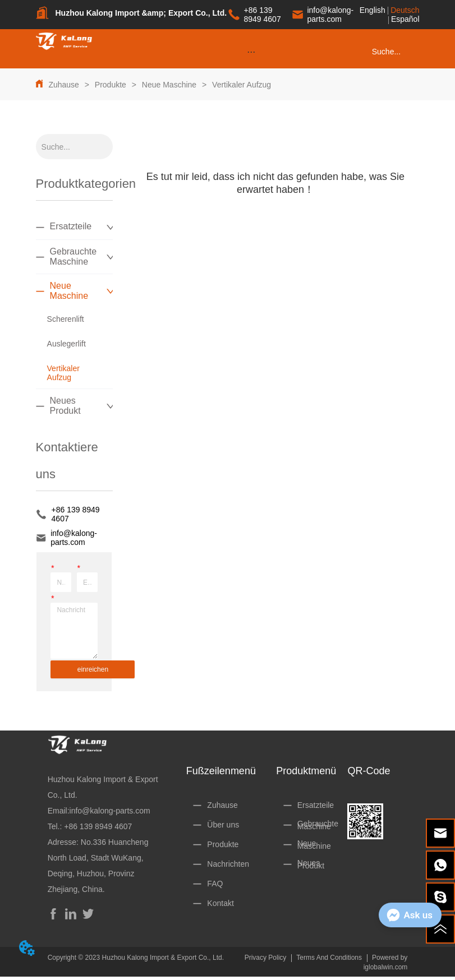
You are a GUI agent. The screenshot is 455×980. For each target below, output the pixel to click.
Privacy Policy (266, 958)
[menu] (251, 52)
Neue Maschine (169, 85)
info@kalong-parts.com (110, 811)
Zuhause (63, 85)
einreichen (93, 669)
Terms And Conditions (329, 958)
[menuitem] (251, 52)
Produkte (111, 85)
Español (405, 19)
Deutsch (405, 10)
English (373, 10)
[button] (251, 52)
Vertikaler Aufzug (240, 85)
